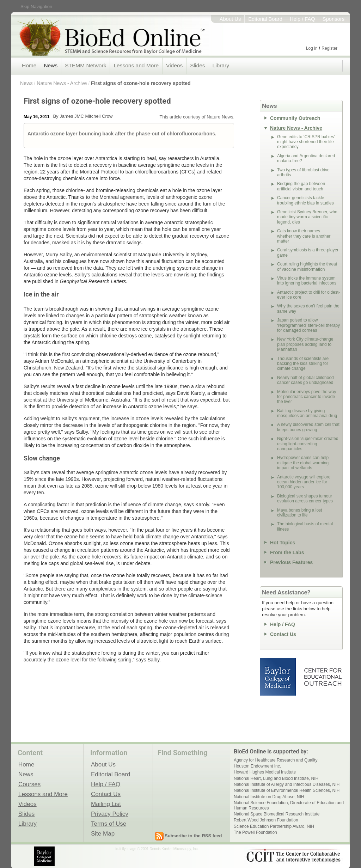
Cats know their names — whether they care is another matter (304, 236)
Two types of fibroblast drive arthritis (303, 172)
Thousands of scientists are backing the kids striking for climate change (303, 364)
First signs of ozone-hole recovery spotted (141, 83)
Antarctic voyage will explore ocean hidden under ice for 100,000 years (304, 482)
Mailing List (106, 804)
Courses (29, 784)
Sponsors (334, 19)
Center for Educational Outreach (322, 677)
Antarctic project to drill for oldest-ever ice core (308, 295)
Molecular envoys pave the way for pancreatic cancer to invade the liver (307, 397)
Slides (197, 65)
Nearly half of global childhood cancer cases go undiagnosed (305, 380)
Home (29, 65)
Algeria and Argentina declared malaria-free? (306, 158)
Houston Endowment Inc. (257, 766)
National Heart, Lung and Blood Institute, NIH (276, 778)
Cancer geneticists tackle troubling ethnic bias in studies (305, 200)
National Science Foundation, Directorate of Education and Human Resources (289, 805)
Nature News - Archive (62, 83)
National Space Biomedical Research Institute (277, 814)
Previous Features (291, 562)
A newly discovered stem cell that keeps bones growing (308, 427)
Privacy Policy (110, 814)
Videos (174, 65)
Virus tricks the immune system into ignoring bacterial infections (307, 281)
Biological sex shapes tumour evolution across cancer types (305, 499)
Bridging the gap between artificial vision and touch (301, 186)
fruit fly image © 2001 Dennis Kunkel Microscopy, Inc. (157, 849)
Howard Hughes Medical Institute (265, 772)
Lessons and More (136, 65)
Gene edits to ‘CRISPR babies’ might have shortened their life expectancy (306, 142)
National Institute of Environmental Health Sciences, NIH (287, 790)
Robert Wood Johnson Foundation (266, 820)
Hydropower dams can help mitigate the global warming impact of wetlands (303, 463)
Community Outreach (295, 118)
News (51, 65)
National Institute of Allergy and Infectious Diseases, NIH (287, 784)
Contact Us (283, 634)
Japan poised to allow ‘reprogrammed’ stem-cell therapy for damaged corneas (308, 325)
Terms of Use (109, 824)
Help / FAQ (302, 19)
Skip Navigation (36, 7)
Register (329, 48)
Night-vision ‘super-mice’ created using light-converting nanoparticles (308, 444)
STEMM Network (85, 65)
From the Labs (287, 552)
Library (221, 65)
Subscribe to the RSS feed (193, 836)
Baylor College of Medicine (279, 677)
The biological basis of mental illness (305, 526)
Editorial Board (265, 19)
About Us (230, 19)
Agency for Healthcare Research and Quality (276, 760)
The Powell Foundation (255, 832)
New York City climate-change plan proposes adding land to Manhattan (305, 344)
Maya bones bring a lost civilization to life (299, 513)
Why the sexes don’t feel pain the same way (308, 308)
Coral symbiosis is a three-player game (308, 252)
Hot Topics (283, 543)
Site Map (103, 833)
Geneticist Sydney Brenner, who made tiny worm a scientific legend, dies (307, 217)
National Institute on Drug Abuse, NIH (269, 797)
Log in (312, 48)
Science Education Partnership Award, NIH (274, 826)
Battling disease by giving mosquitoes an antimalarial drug (307, 413)
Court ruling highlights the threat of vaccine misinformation (307, 267)
